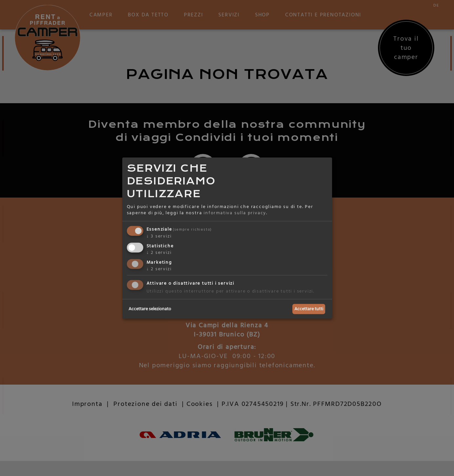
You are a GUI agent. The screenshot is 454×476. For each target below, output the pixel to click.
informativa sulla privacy (235, 213)
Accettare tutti (309, 309)
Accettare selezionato (150, 309)
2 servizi (159, 252)
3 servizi (159, 236)
